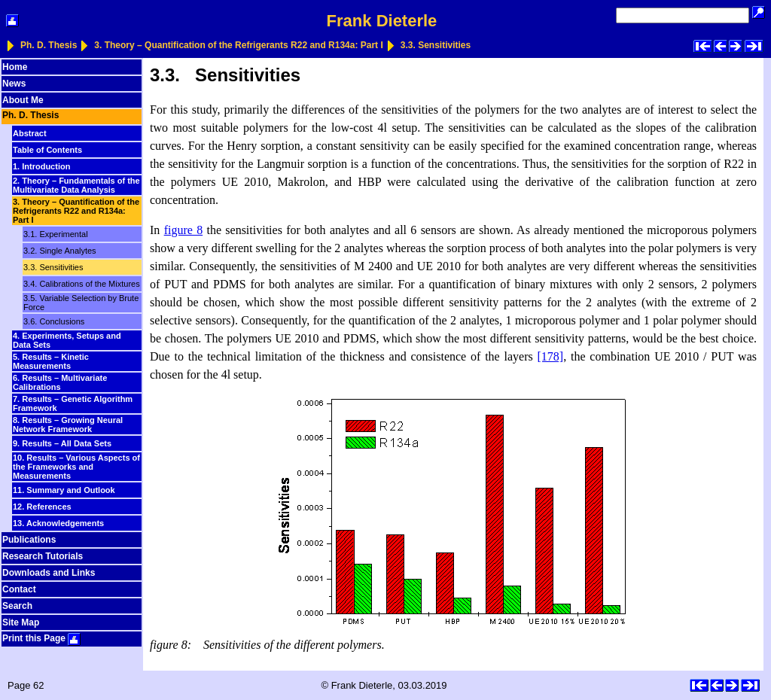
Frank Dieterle (382, 21)
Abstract (30, 133)
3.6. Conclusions (54, 321)
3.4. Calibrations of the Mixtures (82, 284)
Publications (29, 540)
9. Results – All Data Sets (62, 443)
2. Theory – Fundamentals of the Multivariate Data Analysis (76, 185)
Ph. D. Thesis (49, 45)
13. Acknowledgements (58, 523)
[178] (551, 356)
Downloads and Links (49, 573)
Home (15, 67)
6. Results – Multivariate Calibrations (60, 382)
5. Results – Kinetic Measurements (51, 361)
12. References (42, 507)
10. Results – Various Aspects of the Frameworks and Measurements (76, 467)
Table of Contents (47, 150)
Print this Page (41, 638)
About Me (23, 100)
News (14, 84)
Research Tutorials (43, 556)
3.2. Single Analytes (60, 251)
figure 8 (184, 230)
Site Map (21, 622)
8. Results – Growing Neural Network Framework (68, 425)
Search (17, 606)
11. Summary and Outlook (64, 490)
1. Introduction (41, 166)
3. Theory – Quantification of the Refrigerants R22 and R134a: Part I (238, 45)
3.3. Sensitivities (436, 45)
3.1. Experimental (56, 234)
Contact (19, 589)
